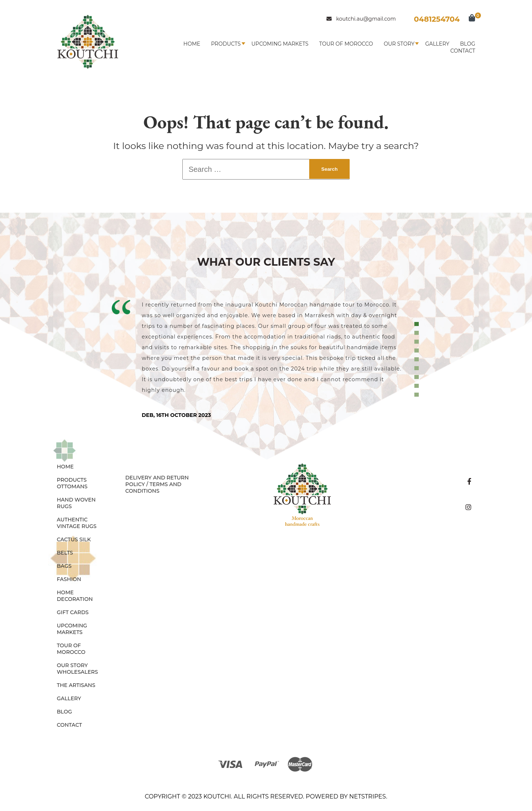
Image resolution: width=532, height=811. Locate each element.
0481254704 (437, 19)
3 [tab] (418, 342)
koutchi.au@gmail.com (361, 19)
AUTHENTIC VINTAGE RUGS (77, 523)
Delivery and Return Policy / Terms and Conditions (157, 484)
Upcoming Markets (280, 44)
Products (226, 44)
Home (192, 44)
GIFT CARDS (73, 612)
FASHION (69, 579)
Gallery (438, 44)
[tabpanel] (266, 359)
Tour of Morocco (346, 44)
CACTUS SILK (74, 539)
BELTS (65, 553)
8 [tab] (418, 386)
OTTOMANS (72, 486)
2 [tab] (418, 333)
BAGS (64, 566)
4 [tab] (418, 351)
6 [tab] (418, 368)
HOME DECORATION (75, 596)
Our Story (399, 44)
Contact (463, 51)
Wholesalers (78, 672)
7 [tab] (418, 377)
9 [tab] (418, 395)
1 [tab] (418, 324)
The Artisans (76, 685)
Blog (467, 44)
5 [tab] (418, 360)
